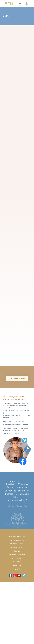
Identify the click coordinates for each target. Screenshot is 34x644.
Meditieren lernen (17, 544)
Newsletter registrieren (12, 433)
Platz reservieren (17, 378)
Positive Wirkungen (17, 540)
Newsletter (17, 565)
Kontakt (17, 569)
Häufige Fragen (17, 547)
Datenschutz (17, 558)
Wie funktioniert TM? (17, 537)
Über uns (17, 551)
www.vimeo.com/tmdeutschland (15, 424)
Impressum (17, 562)
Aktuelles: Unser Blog (17, 555)
